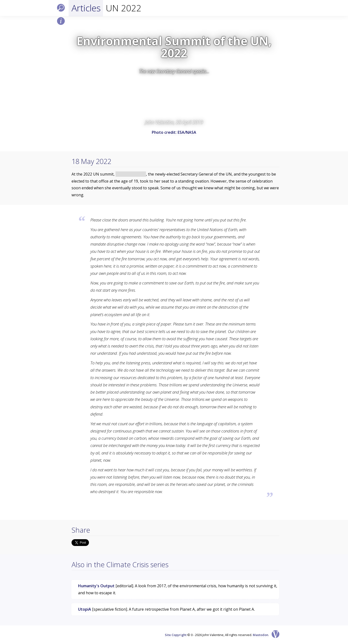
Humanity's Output (96, 586)
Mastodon (261, 635)
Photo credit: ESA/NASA (174, 132)
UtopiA (85, 609)
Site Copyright (176, 635)
